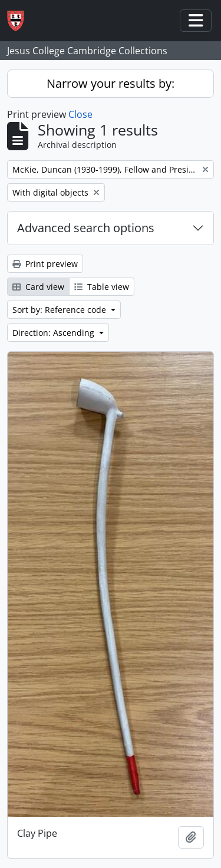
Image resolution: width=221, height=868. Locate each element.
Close (80, 114)
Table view (102, 287)
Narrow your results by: (111, 83)
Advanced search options (86, 228)
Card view (38, 287)
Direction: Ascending (55, 333)
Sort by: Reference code (60, 310)
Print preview (45, 264)
